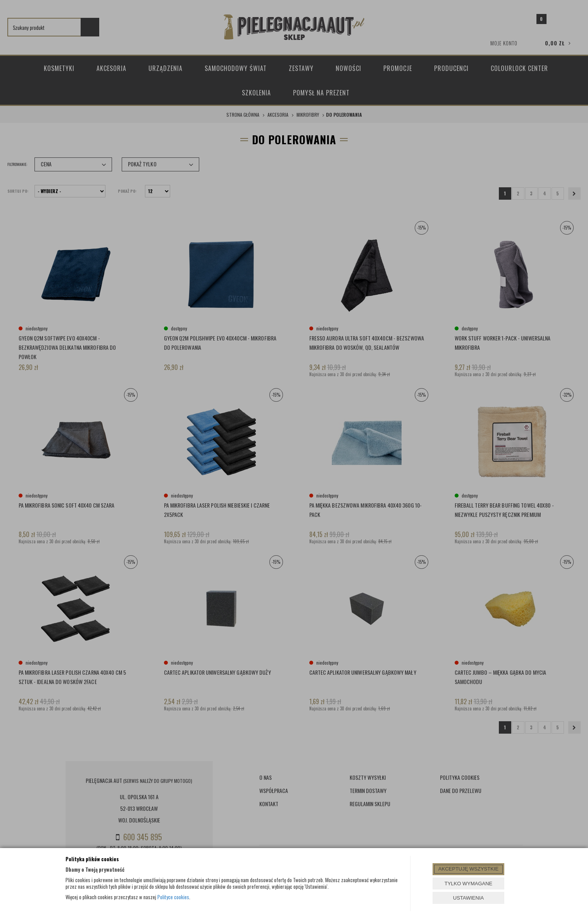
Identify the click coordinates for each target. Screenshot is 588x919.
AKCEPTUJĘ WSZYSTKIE (468, 869)
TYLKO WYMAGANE (469, 884)
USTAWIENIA (468, 898)
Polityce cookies (173, 897)
